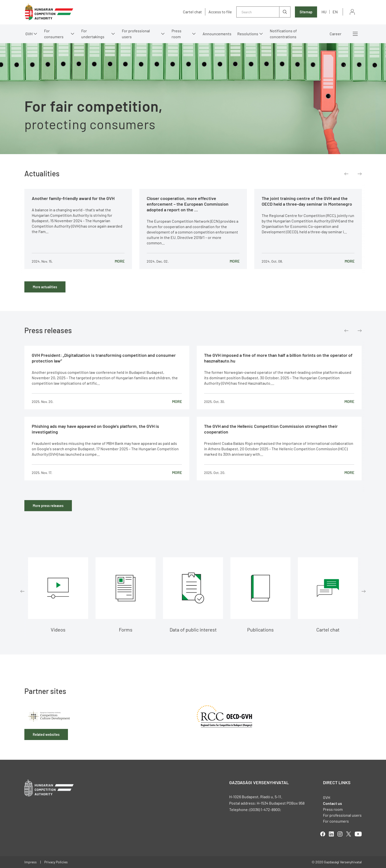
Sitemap (306, 12)
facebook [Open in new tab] (323, 834)
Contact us (332, 803)
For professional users (136, 34)
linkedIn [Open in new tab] (331, 834)
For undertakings (93, 34)
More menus (355, 34)
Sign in (352, 12)
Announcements (217, 34)
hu (324, 12)
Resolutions (248, 34)
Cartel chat (192, 12)
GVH (29, 34)
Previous (346, 174)
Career (336, 34)
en (335, 12)
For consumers (54, 34)
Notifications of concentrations (283, 34)
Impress (31, 862)
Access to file (220, 12)
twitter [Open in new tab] (349, 834)
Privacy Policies (56, 862)
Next (360, 174)
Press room (177, 34)
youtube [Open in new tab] (358, 834)
